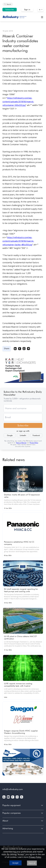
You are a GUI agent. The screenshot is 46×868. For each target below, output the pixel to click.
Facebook (36, 435)
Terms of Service (21, 443)
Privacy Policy (34, 443)
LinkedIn (23, 435)
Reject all (32, 863)
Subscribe (10, 9)
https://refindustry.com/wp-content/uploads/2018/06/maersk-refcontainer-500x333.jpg (18, 102)
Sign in (27, 9)
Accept (15, 863)
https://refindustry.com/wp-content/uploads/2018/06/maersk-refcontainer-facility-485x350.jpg (18, 241)
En (40, 10)
